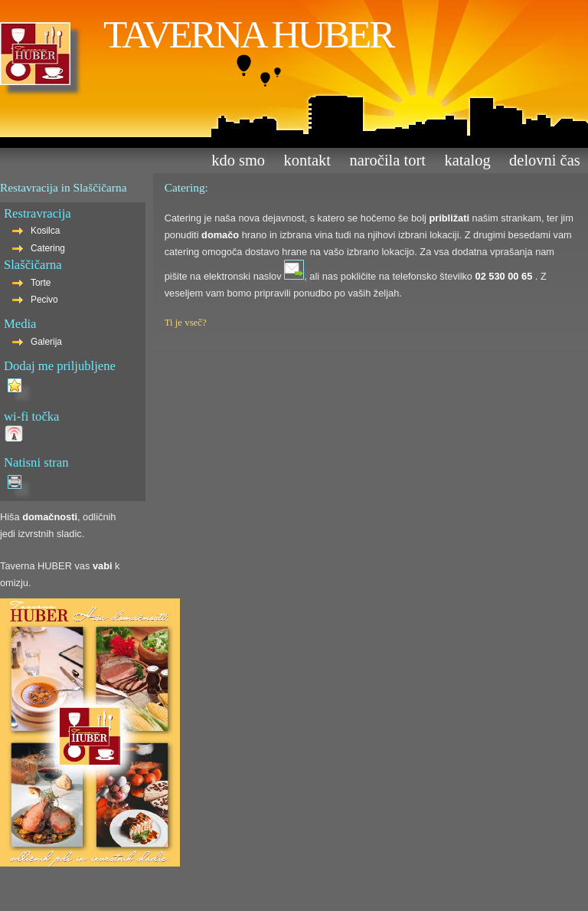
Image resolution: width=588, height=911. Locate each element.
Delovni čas (545, 160)
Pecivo (44, 300)
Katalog (467, 160)
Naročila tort (387, 160)
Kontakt (307, 160)
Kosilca (45, 231)
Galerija (46, 342)
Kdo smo (238, 160)
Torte (41, 283)
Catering (48, 248)
